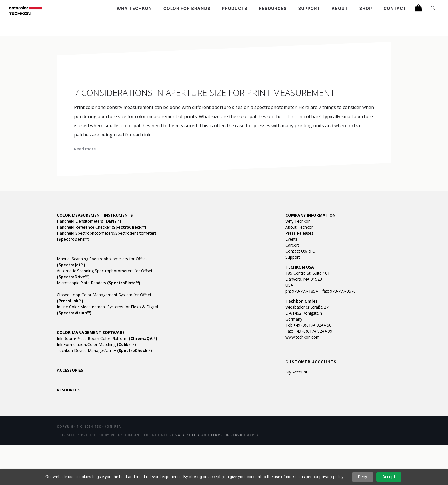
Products (235, 8)
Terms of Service (228, 435)
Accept (389, 477)
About (340, 8)
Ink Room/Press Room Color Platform (107, 338)
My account (296, 372)
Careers (293, 245)
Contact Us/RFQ (300, 251)
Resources (273, 8)
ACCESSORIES (70, 370)
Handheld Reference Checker (102, 227)
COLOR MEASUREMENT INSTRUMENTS (95, 215)
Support (309, 8)
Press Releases (299, 233)
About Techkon (300, 227)
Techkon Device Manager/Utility (104, 350)
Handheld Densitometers (89, 221)
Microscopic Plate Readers (99, 283)
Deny (363, 477)
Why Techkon (134, 8)
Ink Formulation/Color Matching (96, 344)
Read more (85, 149)
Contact (395, 8)
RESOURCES (68, 390)
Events (292, 239)
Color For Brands (187, 8)
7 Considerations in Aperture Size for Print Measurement (204, 93)
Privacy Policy (185, 435)
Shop (366, 8)
